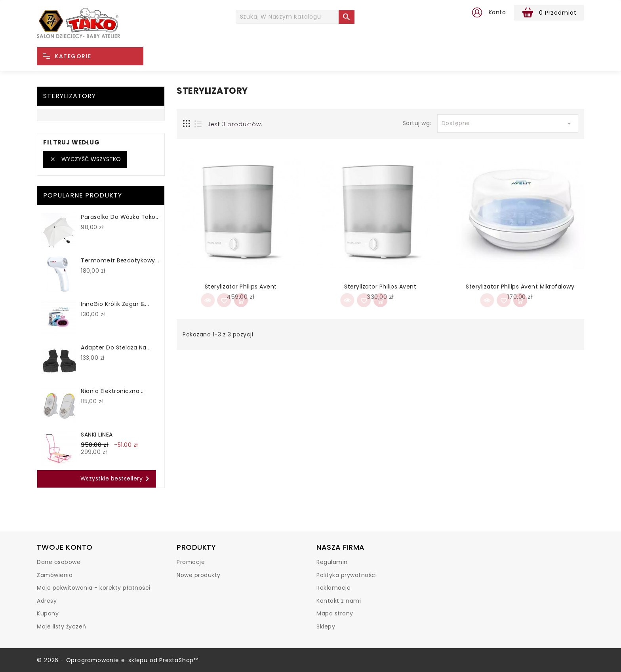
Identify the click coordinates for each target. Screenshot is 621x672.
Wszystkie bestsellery (116, 479)
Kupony (48, 613)
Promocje (191, 562)
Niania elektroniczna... (112, 391)
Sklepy (326, 626)
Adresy (47, 601)
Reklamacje (333, 588)
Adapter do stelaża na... (116, 347)
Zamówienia (55, 575)
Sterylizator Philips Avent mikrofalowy (520, 287)
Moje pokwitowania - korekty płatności (94, 588)
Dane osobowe (59, 562)
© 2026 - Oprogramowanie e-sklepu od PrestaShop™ (118, 660)
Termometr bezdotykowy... (120, 260)
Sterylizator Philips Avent (241, 287)
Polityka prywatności (347, 575)
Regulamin (332, 562)
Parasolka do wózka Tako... (120, 217)
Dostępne (508, 123)
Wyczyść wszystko (85, 159)
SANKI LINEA (97, 435)
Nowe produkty (199, 575)
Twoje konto (65, 547)
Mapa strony (335, 613)
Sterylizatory (70, 96)
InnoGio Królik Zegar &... (115, 304)
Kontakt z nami (339, 601)
